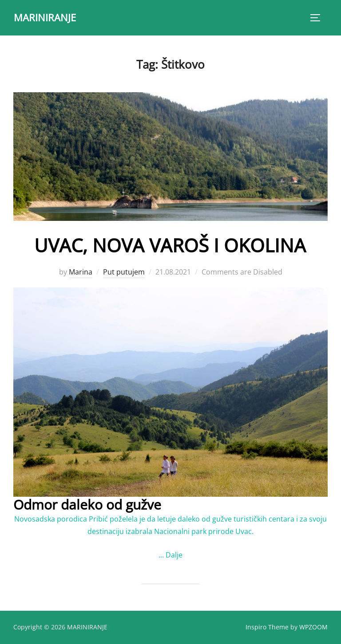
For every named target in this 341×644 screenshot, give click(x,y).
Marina (81, 272)
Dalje (174, 555)
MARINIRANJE (45, 17)
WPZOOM (313, 627)
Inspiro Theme (267, 627)
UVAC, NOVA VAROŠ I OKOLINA (170, 245)
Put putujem (124, 272)
